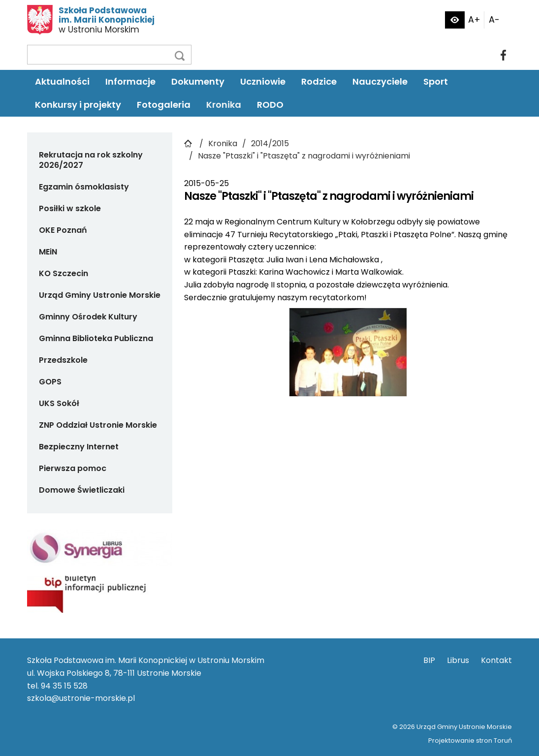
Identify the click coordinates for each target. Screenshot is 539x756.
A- (494, 20)
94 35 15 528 (64, 686)
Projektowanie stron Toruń (470, 740)
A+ (474, 20)
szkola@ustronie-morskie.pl (81, 698)
